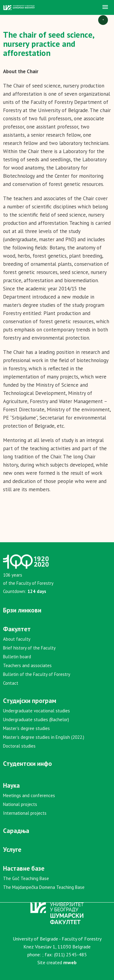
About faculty (17, 639)
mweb (70, 962)
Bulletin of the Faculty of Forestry (37, 674)
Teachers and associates (27, 665)
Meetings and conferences (29, 795)
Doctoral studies (19, 746)
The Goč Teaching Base (26, 878)
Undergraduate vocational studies (36, 711)
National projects (20, 804)
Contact (11, 683)
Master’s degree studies (26, 728)
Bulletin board (17, 657)
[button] (105, 7)
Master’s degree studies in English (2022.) (44, 737)
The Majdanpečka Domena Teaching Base (44, 887)
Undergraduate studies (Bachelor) (36, 720)
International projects (25, 813)
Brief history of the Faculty (29, 648)
